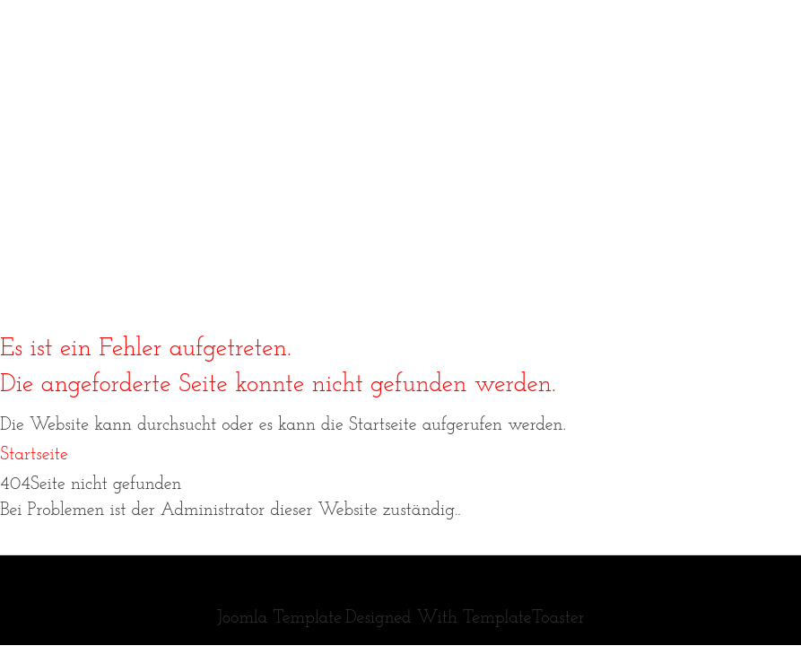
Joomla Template (279, 618)
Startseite (34, 455)
